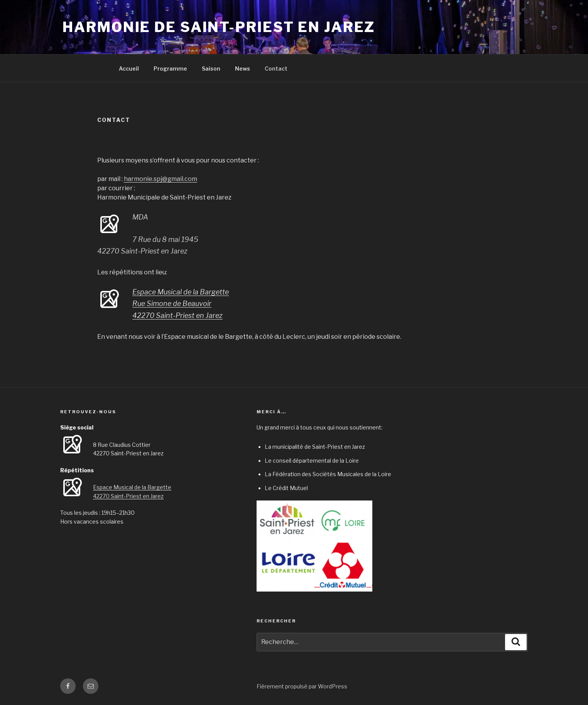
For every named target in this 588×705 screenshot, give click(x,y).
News (242, 68)
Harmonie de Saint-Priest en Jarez (219, 27)
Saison (211, 68)
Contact (276, 68)
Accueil (129, 68)
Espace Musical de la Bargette (181, 292)
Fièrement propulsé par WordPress (302, 686)
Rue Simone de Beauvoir (172, 303)
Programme (170, 68)
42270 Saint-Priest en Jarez (177, 315)
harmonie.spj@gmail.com (161, 179)
